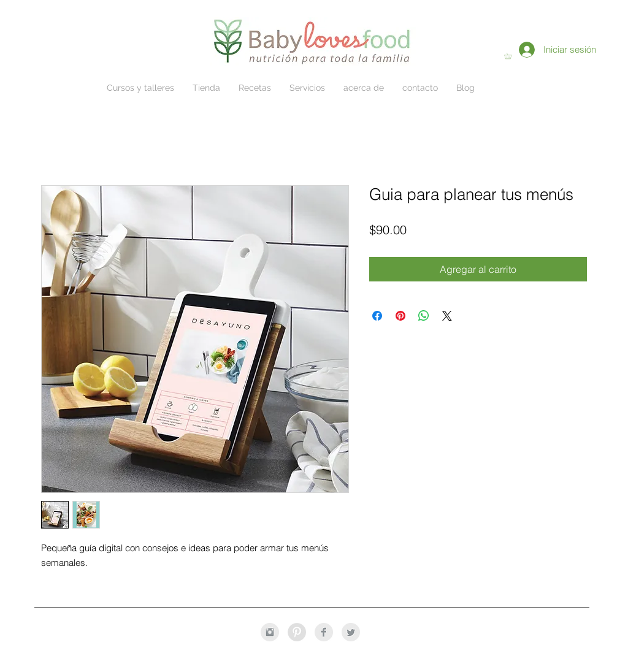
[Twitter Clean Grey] (351, 632)
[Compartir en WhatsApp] (424, 316)
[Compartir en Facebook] (377, 316)
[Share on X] (447, 316)
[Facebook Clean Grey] (324, 632)
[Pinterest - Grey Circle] (297, 632)
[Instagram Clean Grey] (270, 632)
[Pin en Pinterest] (400, 316)
